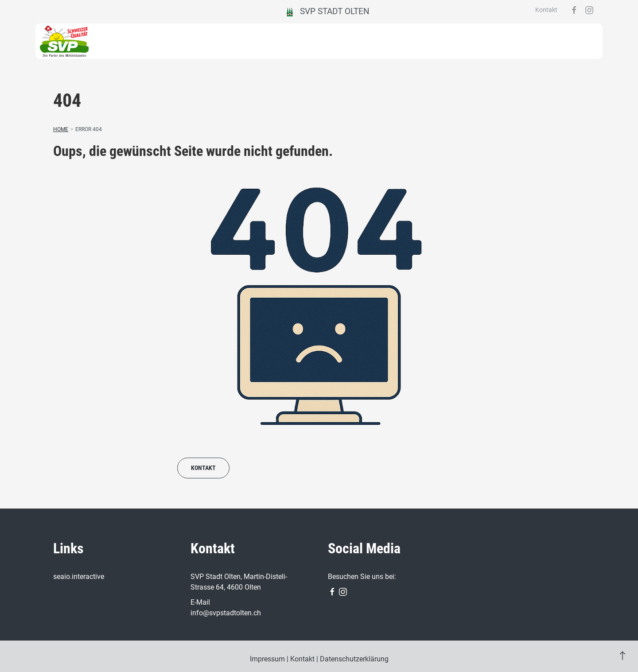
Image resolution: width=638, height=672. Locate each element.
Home (61, 129)
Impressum (267, 659)
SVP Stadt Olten (328, 11)
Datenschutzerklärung (354, 659)
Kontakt (546, 10)
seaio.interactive (79, 577)
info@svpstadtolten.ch (226, 613)
